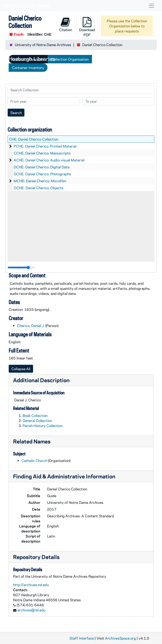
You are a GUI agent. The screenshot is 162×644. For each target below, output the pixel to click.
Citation (65, 25)
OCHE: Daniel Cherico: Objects (38, 188)
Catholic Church (34, 460)
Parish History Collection (43, 426)
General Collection (37, 420)
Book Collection (35, 415)
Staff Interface (82, 638)
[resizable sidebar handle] (21, 267)
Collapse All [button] (21, 369)
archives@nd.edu (31, 610)
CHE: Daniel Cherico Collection (34, 139)
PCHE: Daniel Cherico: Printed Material (45, 146)
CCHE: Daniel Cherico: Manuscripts (42, 153)
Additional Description (41, 380)
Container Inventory (28, 68)
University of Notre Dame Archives (43, 45)
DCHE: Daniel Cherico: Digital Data (42, 167)
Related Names (32, 441)
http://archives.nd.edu (31, 585)
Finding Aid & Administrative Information (64, 476)
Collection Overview (28, 59)
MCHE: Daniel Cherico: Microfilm (40, 181)
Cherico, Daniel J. (31, 326)
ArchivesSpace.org (120, 638)
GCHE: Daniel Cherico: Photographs (42, 174)
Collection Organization (70, 59)
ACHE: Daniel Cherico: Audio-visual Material (49, 160)
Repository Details (36, 557)
